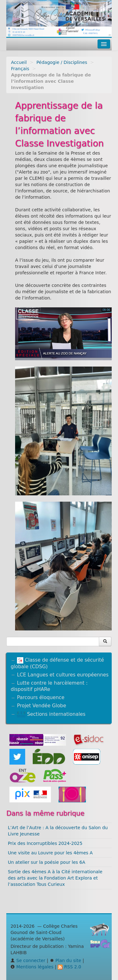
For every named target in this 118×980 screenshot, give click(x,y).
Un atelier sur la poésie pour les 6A (47, 862)
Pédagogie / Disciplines (62, 62)
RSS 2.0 (69, 967)
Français (20, 69)
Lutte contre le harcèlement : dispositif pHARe (49, 686)
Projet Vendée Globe (42, 706)
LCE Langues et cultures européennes (63, 675)
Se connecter (28, 960)
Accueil (19, 62)
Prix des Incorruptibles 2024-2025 (45, 843)
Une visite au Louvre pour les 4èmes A (50, 853)
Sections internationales (51, 714)
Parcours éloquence (41, 698)
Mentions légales (32, 967)
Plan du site (65, 960)
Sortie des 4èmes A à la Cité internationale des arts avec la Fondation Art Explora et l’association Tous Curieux (55, 878)
